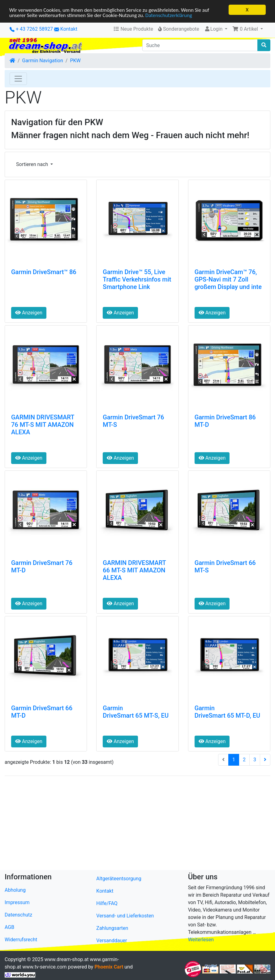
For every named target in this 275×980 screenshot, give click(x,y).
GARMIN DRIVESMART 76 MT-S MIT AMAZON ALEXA (43, 425)
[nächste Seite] (265, 760)
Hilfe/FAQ (107, 903)
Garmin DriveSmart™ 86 (44, 272)
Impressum (17, 902)
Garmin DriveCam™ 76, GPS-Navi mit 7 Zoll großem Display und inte (228, 279)
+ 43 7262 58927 (31, 29)
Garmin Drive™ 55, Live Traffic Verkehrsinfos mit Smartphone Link (137, 279)
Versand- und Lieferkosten (125, 916)
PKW (75, 61)
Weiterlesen (201, 940)
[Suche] (200, 45)
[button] (248, 29)
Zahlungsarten (112, 928)
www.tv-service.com (44, 967)
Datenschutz (18, 915)
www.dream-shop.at (67, 959)
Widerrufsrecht (21, 940)
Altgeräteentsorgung (119, 879)
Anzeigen (29, 313)
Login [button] (214, 29)
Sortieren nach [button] (33, 164)
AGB (9, 927)
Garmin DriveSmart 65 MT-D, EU (228, 712)
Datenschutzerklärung (169, 15)
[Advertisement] (137, 824)
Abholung (15, 890)
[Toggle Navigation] (18, 79)
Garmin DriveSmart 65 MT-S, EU (136, 712)
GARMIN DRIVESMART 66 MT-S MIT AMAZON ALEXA (134, 570)
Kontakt (69, 29)
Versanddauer (112, 941)
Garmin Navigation (43, 61)
